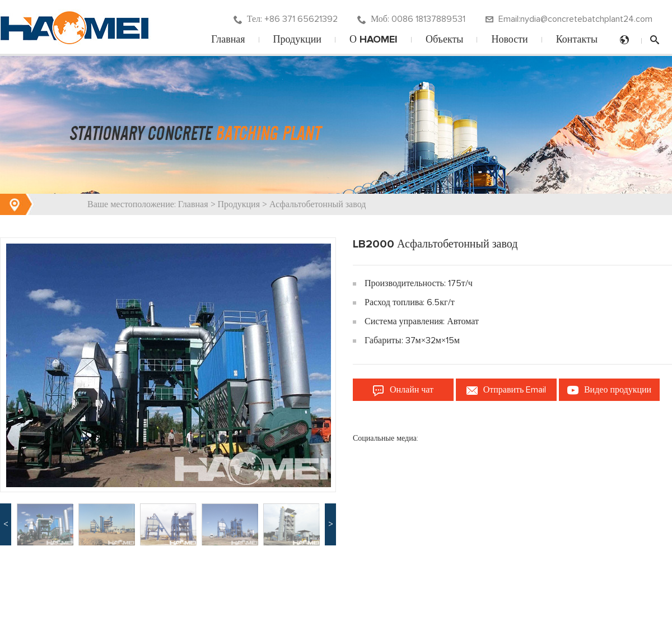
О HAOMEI (374, 40)
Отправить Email (507, 390)
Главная (228, 40)
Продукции (297, 40)
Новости (509, 40)
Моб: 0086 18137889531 (411, 19)
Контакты (577, 40)
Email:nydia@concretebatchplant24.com (569, 19)
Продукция (239, 204)
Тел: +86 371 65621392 (286, 19)
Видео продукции (609, 390)
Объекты (444, 40)
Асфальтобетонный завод (318, 204)
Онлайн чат (403, 390)
